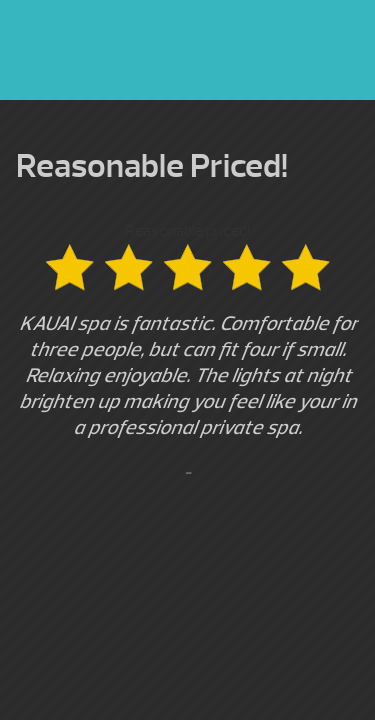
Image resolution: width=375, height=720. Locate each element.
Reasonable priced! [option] (187, 353)
